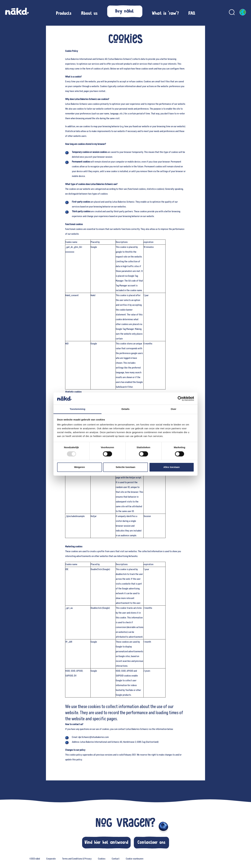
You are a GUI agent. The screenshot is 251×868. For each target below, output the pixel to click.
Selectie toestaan (126, 467)
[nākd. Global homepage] (17, 12)
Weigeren (79, 467)
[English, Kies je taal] (243, 12)
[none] (35, 858)
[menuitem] (64, 13)
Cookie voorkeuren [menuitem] (135, 859)
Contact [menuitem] (116, 859)
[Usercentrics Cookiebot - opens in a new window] (180, 398)
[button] (125, 11)
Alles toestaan (172, 467)
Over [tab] (174, 409)
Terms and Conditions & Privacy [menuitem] (77, 859)
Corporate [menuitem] (51, 859)
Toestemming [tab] (77, 409)
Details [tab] (125, 409)
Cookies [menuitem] (102, 859)
